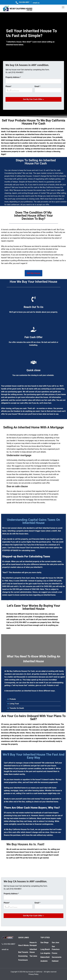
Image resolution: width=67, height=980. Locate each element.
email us (5, 949)
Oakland (55, 961)
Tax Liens (33, 956)
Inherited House (33, 951)
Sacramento (57, 957)
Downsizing (23, 956)
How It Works (24, 945)
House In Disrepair (33, 944)
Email (37, 86)
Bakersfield (45, 957)
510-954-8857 (8, 944)
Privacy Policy (33, 974)
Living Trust (14, 704)
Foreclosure (23, 960)
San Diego (45, 943)
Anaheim (44, 961)
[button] (33, 699)
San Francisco (56, 948)
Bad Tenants (23, 952)
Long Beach (45, 949)
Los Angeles (45, 953)
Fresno (55, 953)
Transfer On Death (17, 708)
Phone (8, 86)
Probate (13, 699)
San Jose (55, 943)
